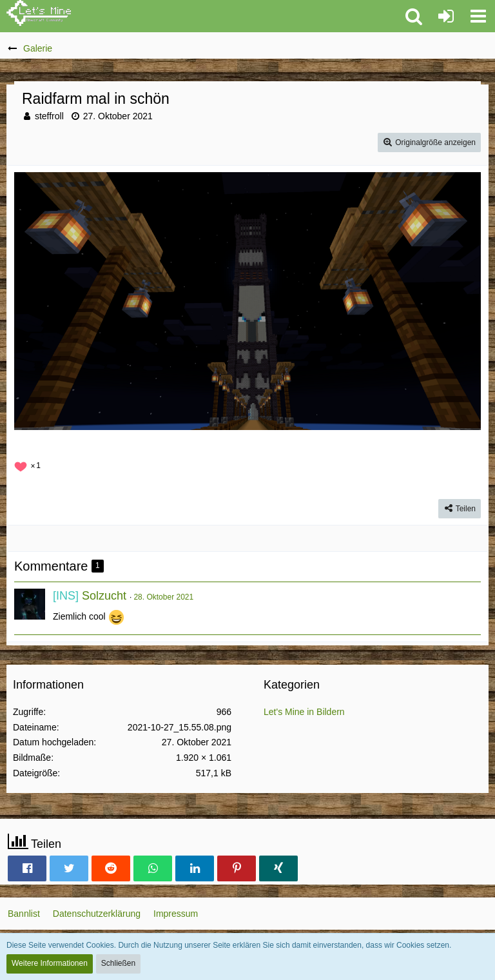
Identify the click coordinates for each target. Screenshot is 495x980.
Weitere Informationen (50, 963)
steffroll (49, 116)
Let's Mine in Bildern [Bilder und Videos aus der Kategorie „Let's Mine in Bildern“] (304, 712)
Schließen (118, 963)
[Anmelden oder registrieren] (446, 16)
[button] (478, 16)
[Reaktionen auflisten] (29, 464)
